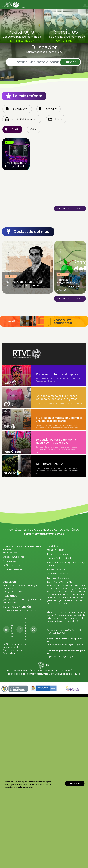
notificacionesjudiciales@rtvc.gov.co (65, 645)
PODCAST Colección (25, 119)
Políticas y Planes (11, 565)
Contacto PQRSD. (59, 603)
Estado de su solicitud (58, 574)
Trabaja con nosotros (57, 554)
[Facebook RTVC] (22, 629)
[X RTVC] (36, 629)
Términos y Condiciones (59, 578)
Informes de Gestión (13, 569)
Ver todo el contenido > (70, 208)
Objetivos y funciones (13, 557)
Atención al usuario (57, 550)
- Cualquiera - (20, 109)
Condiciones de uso (13, 650)
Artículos (52, 109)
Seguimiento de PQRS (68, 621)
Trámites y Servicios (57, 570)
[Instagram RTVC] (8, 629)
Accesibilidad (10, 653)
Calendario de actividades (60, 558)
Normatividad (10, 561)
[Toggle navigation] (85, 5)
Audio (15, 129)
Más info (32, 787)
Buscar (70, 62)
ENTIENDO (75, 783)
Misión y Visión (10, 553)
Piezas (59, 119)
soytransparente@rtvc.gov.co (62, 656)
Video (34, 129)
